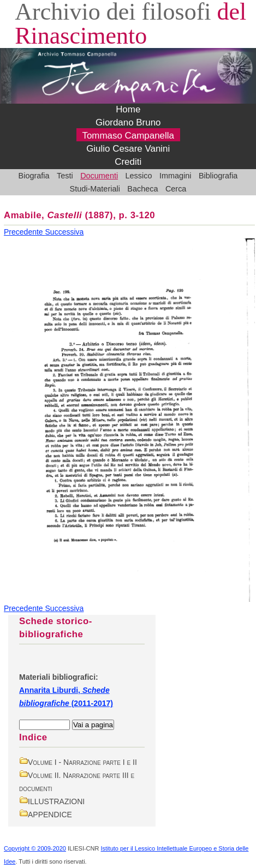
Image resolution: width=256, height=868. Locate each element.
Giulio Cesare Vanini (128, 149)
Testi (65, 176)
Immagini (175, 176)
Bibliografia (218, 176)
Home (128, 110)
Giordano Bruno (128, 123)
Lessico (139, 176)
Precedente (25, 232)
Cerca (176, 189)
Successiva (65, 232)
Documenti (99, 176)
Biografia (34, 176)
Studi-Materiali (95, 189)
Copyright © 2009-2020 (35, 848)
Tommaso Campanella (128, 136)
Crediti (128, 162)
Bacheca (142, 189)
